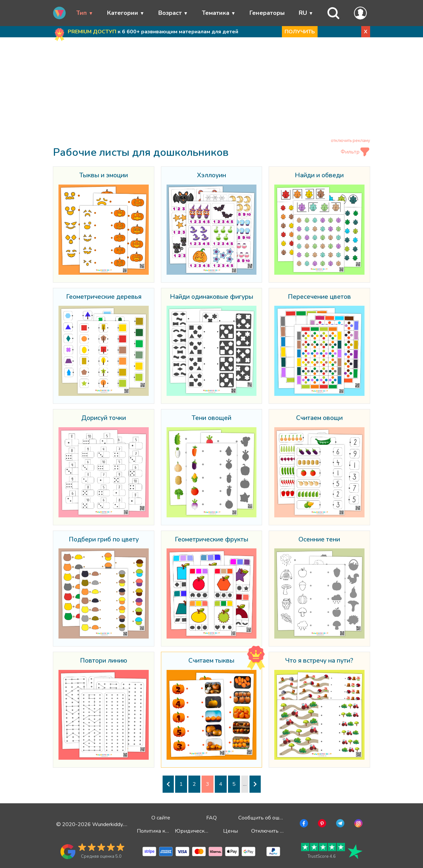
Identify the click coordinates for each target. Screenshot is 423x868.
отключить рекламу (350, 141)
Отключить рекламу (276, 831)
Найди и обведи (319, 176)
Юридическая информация (210, 831)
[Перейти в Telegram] (340, 824)
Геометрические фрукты (211, 540)
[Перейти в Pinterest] (321, 824)
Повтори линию (104, 661)
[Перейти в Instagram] (358, 824)
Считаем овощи (319, 418)
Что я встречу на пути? (319, 661)
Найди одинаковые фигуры (211, 297)
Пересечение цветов (319, 297)
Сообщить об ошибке (265, 818)
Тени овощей (211, 418)
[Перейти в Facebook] (303, 824)
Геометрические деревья (104, 297)
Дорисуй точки (104, 418)
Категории (123, 13)
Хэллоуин (211, 176)
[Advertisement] (211, 89)
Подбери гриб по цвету (104, 540)
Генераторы (267, 13)
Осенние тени (319, 540)
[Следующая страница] (255, 784)
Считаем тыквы (211, 661)
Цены (231, 831)
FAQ (211, 818)
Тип (82, 13)
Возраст (170, 13)
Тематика (216, 13)
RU (303, 13)
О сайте (161, 818)
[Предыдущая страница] (168, 784)
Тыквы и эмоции (104, 176)
